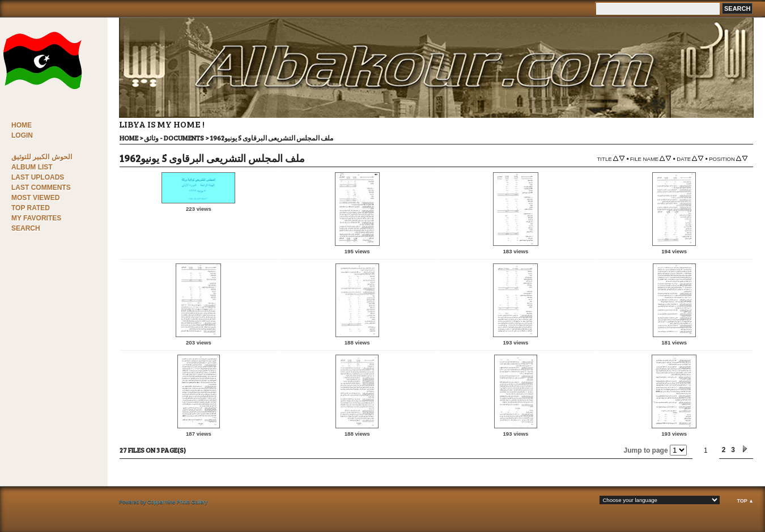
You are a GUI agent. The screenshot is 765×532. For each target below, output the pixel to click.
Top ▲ (745, 501)
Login (22, 135)
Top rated (31, 208)
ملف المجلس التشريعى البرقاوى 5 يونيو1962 (271, 138)
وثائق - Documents (174, 138)
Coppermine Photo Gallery (177, 502)
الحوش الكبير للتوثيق (42, 157)
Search (26, 228)
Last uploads (38, 177)
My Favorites (36, 218)
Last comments (41, 188)
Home (22, 125)
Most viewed (35, 198)
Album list (32, 167)
